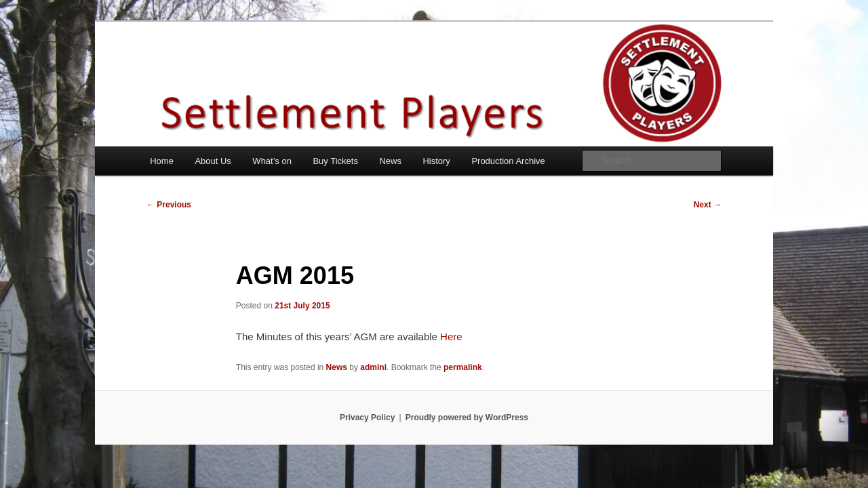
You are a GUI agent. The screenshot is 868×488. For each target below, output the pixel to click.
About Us (213, 161)
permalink (463, 367)
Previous (169, 205)
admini (373, 367)
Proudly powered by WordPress (467, 418)
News (390, 161)
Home (162, 161)
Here (451, 337)
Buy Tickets (335, 161)
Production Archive (508, 161)
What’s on (272, 161)
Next (708, 205)
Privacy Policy (367, 418)
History (436, 161)
